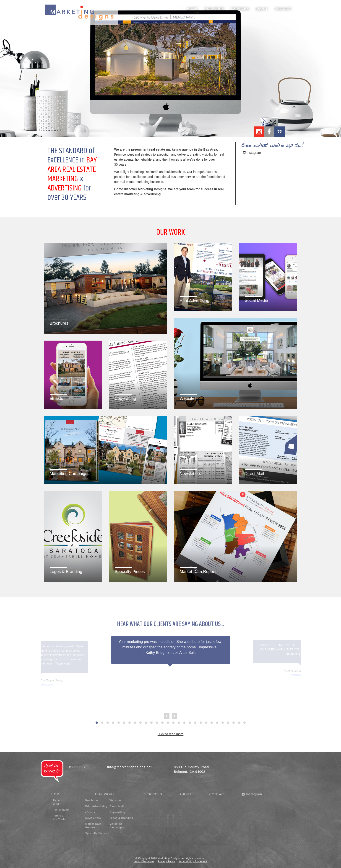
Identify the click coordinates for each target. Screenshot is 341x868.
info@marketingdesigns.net (129, 767)
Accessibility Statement (193, 862)
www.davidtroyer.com (40, 685)
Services (240, 9)
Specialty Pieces (96, 833)
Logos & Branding (121, 818)
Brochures (92, 800)
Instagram (252, 153)
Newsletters (93, 818)
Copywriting (117, 812)
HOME (57, 794)
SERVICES (153, 794)
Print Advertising (96, 806)
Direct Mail (117, 806)
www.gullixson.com (301, 675)
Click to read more (171, 734)
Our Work (214, 9)
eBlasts (90, 812)
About (262, 9)
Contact (283, 9)
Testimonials (61, 810)
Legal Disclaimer (144, 862)
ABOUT (185, 794)
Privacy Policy (167, 862)
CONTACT (218, 794)
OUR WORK (105, 794)
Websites (116, 800)
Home (192, 9)
